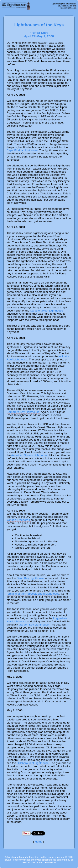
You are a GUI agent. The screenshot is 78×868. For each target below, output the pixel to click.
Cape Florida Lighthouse (22, 150)
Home (38, 842)
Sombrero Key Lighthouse (23, 412)
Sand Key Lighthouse (30, 578)
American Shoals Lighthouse (29, 455)
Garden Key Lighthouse (34, 625)
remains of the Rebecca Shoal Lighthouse (33, 594)
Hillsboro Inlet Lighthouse (33, 763)
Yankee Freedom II (19, 520)
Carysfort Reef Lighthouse (46, 311)
